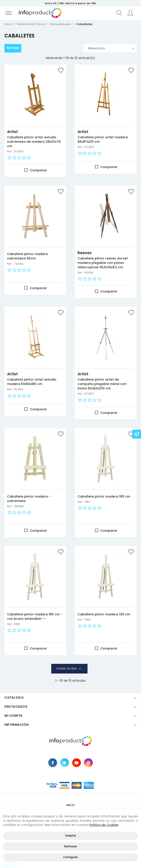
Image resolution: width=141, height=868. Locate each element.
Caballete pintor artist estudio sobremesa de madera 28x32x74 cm (34, 142)
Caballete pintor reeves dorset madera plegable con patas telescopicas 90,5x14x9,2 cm (103, 263)
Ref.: (10, 151)
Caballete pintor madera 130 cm (104, 614)
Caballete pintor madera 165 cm (104, 496)
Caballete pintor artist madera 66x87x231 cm (103, 139)
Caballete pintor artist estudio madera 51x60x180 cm (32, 382)
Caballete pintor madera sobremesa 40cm (27, 256)
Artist (12, 132)
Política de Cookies (104, 825)
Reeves (85, 253)
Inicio (71, 805)
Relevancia (111, 48)
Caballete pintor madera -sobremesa (29, 499)
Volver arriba (69, 669)
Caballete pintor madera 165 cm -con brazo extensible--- (35, 616)
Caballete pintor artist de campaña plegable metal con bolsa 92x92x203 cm (102, 384)
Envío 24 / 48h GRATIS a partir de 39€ (70, 3)
